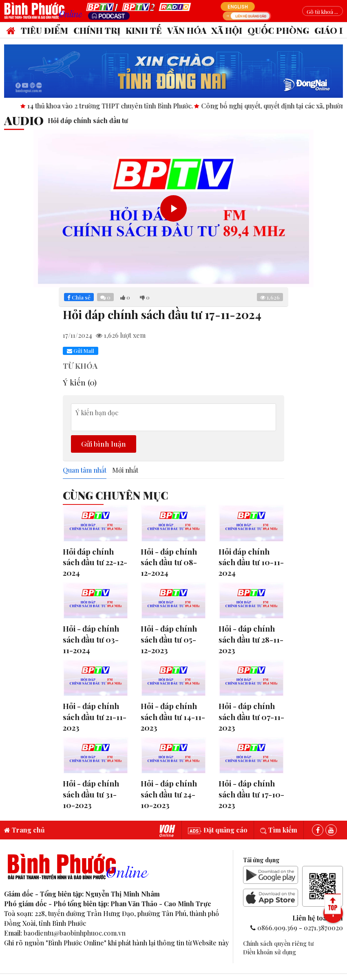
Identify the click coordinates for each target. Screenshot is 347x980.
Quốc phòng (278, 30)
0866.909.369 (277, 928)
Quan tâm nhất (85, 470)
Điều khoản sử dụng (270, 952)
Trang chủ (24, 830)
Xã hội (227, 30)
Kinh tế (144, 30)
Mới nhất (125, 470)
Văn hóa (187, 30)
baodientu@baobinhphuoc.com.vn (75, 933)
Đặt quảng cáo (218, 830)
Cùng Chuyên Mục (115, 495)
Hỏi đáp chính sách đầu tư (88, 120)
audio (24, 120)
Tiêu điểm (44, 30)
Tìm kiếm (279, 830)
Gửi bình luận (104, 444)
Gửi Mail (81, 351)
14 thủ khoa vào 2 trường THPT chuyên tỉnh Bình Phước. (147, 106)
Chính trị (97, 30)
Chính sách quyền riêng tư (278, 943)
